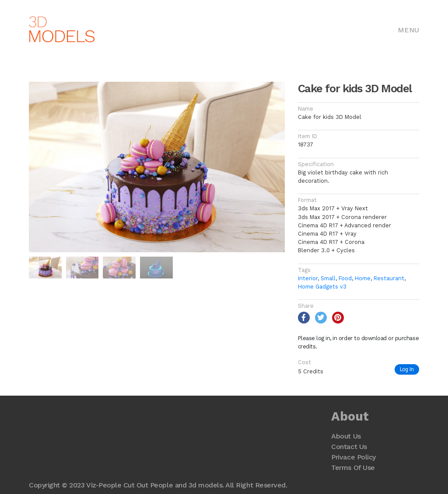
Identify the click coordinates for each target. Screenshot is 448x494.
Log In (407, 369)
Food (345, 278)
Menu (408, 30)
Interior (308, 278)
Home (363, 278)
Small (328, 278)
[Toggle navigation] (408, 29)
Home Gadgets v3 (322, 287)
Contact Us (349, 447)
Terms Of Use (353, 468)
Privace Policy (353, 457)
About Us (346, 436)
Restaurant (389, 278)
